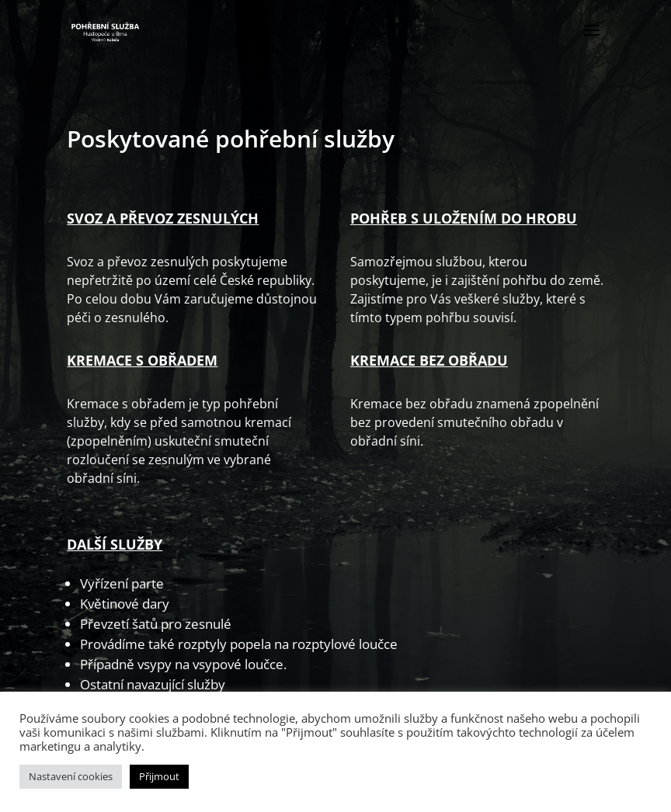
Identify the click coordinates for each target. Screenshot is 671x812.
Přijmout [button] (159, 776)
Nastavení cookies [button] (71, 776)
